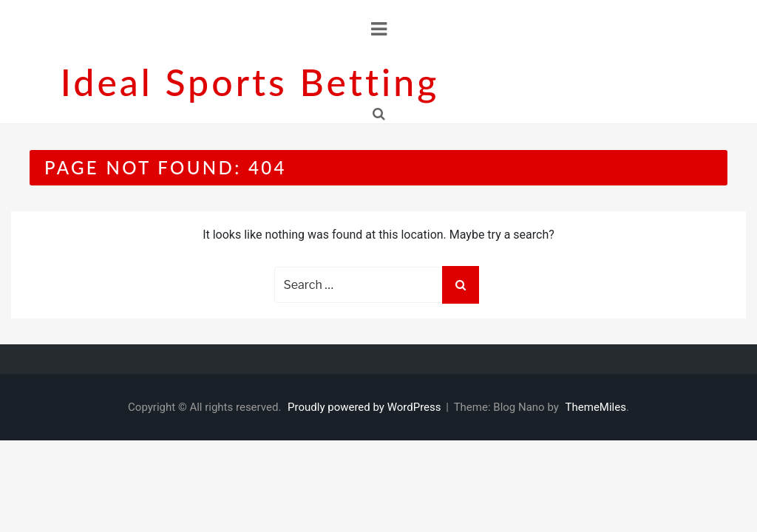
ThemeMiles (596, 407)
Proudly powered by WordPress (366, 407)
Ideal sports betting (250, 82)
